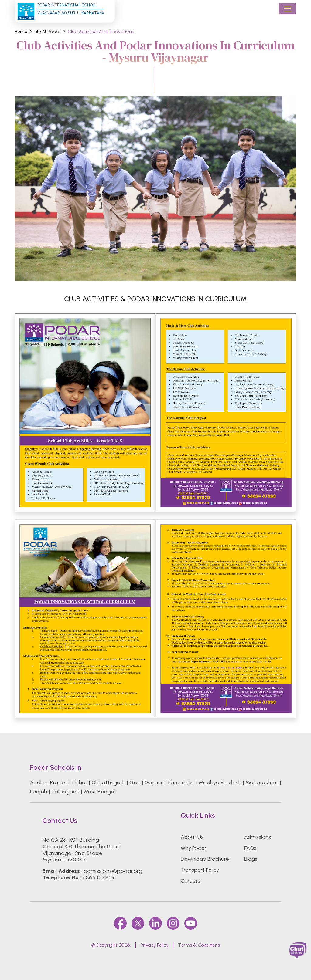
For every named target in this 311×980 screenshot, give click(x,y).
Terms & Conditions (199, 945)
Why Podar (194, 848)
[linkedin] (155, 923)
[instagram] (173, 923)
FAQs (250, 848)
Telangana (65, 792)
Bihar (81, 782)
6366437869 (99, 877)
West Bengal (99, 792)
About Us (192, 837)
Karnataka (181, 782)
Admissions (258, 837)
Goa (135, 782)
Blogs (251, 859)
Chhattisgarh (109, 782)
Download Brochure (205, 859)
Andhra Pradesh (51, 782)
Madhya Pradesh (220, 782)
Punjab (39, 792)
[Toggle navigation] (288, 8)
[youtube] (191, 923)
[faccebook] (120, 923)
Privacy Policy (154, 945)
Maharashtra (262, 782)
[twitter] (138, 923)
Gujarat (154, 782)
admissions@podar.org (113, 871)
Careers (190, 881)
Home (21, 32)
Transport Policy (200, 870)
